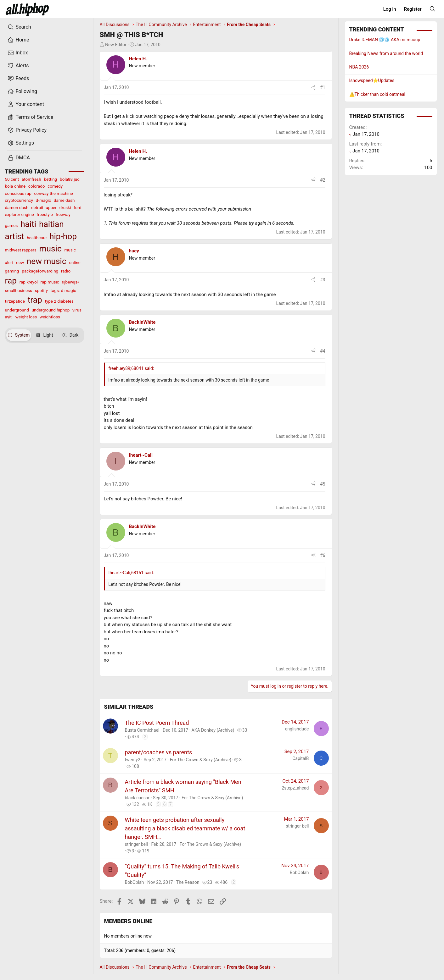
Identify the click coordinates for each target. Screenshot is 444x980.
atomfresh (31, 179)
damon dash (17, 207)
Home (18, 40)
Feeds (18, 79)
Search (19, 27)
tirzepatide (15, 301)
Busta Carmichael (142, 730)
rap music (50, 282)
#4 (323, 351)
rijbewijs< (71, 282)
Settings (21, 143)
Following (22, 91)
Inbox (18, 53)
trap (35, 300)
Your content (26, 104)
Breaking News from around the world (386, 53)
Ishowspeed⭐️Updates (372, 80)
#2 (323, 180)
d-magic (43, 200)
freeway (63, 214)
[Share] (313, 88)
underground (17, 310)
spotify (41, 290)
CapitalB (301, 758)
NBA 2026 (359, 67)
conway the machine (53, 193)
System (19, 335)
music (51, 249)
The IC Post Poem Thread (157, 723)
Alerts (18, 66)
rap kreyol (29, 282)
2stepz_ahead (295, 788)
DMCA (19, 158)
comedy (55, 186)
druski (65, 207)
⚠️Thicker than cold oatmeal (377, 94)
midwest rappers (21, 250)
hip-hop (63, 236)
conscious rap (18, 193)
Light (44, 335)
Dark (70, 335)
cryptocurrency (19, 200)
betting (50, 179)
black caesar (137, 798)
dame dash (64, 200)
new (20, 262)
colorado (37, 186)
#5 (323, 484)
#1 (323, 87)
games (11, 225)
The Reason (188, 882)
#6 (323, 555)
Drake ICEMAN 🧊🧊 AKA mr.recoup (385, 40)
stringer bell (136, 844)
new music (47, 261)
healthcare (37, 238)
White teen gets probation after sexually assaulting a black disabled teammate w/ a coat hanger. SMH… (185, 828)
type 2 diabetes (59, 301)
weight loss (26, 317)
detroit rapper (44, 207)
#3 (323, 280)
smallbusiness (19, 290)
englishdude (297, 729)
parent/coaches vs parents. (159, 752)
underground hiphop (51, 310)
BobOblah (135, 882)
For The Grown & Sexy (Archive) (201, 760)
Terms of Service (31, 117)
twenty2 (133, 760)
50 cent (12, 179)
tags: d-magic (63, 290)
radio (66, 271)
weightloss (50, 317)
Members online (128, 921)
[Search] (432, 9)
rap (11, 281)
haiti (28, 224)
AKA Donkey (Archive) (213, 730)
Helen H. (138, 59)
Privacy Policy (27, 130)
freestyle (45, 214)
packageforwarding (40, 271)
